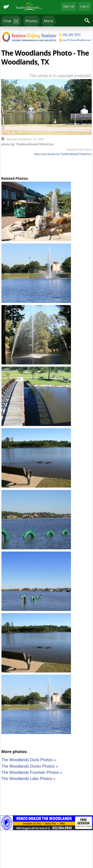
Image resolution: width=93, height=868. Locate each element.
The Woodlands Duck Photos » (29, 760)
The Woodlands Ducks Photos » (30, 766)
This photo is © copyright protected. (61, 76)
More (48, 21)
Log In (85, 6)
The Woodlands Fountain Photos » (32, 772)
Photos (31, 21)
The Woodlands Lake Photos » (28, 779)
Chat (11, 21)
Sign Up (69, 6)
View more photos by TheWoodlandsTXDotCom (63, 154)
